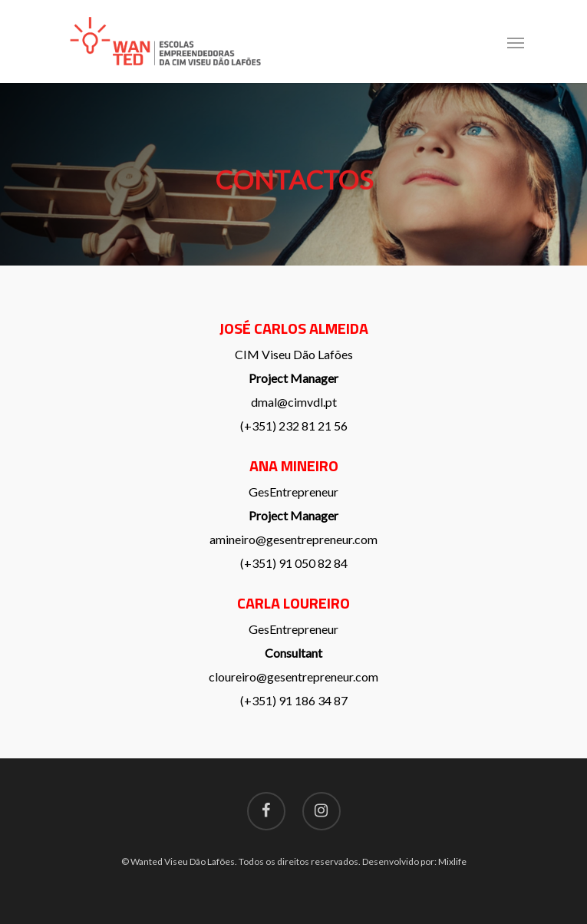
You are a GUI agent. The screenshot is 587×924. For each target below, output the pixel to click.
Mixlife (452, 861)
